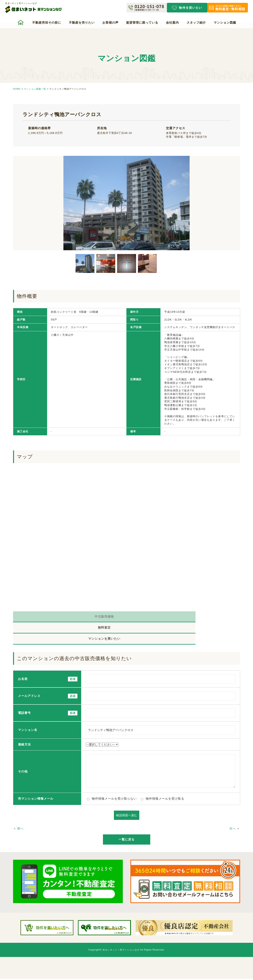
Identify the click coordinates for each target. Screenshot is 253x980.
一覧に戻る (126, 820)
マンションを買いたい (202, 618)
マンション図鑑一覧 (35, 89)
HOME (17, 89)
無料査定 (127, 618)
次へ (233, 809)
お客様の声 (110, 23)
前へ (20, 809)
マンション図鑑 (225, 23)
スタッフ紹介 (196, 23)
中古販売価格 (51, 618)
